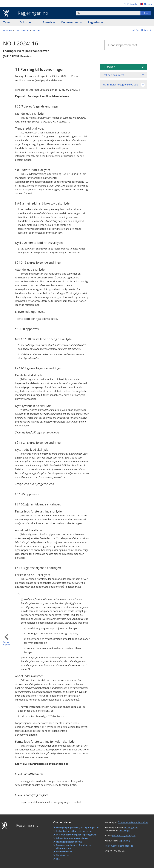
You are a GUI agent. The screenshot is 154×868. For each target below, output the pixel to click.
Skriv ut (147, 30)
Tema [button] (7, 22)
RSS (58, 859)
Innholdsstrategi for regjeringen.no (74, 831)
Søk (146, 13)
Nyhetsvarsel (63, 855)
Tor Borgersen (131, 828)
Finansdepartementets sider (133, 822)
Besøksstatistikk (64, 852)
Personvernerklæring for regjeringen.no (76, 835)
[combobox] (108, 13)
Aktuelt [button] (48, 22)
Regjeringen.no (31, 13)
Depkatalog (124, 841)
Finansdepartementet (123, 45)
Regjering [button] (94, 22)
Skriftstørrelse (131, 4)
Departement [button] (70, 22)
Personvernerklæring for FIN (119, 846)
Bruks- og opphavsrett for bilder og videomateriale (74, 847)
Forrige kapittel (6, 643)
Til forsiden (109, 67)
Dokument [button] (27, 22)
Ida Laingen (125, 831)
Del (137, 30)
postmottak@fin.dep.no (124, 836)
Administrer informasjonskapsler (73, 838)
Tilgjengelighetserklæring (69, 842)
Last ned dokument (113, 75)
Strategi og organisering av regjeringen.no (77, 827)
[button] (22, 30)
